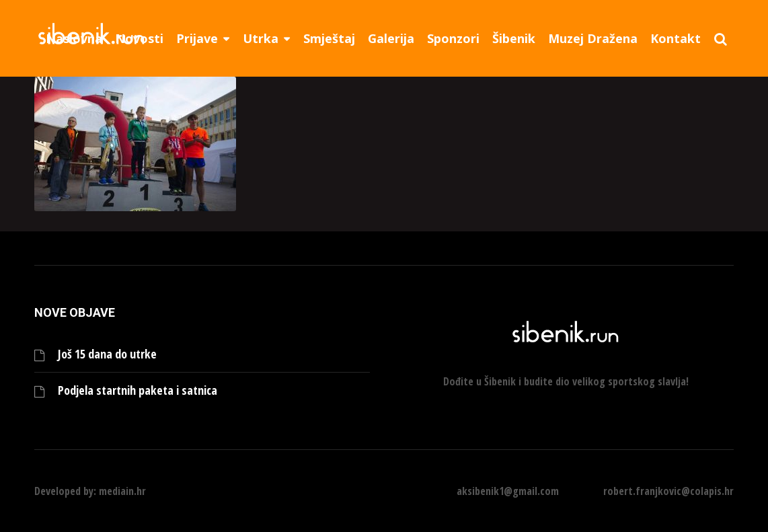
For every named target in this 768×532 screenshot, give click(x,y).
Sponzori (453, 38)
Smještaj (329, 38)
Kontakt (676, 38)
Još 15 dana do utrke (107, 354)
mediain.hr (122, 491)
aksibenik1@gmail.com (508, 491)
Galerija (391, 38)
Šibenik (514, 38)
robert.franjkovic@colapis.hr (668, 491)
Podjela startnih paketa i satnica (138, 390)
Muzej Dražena (593, 38)
